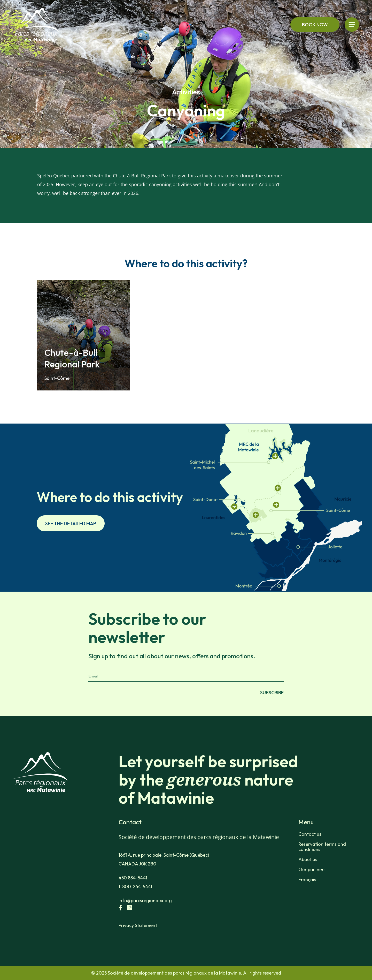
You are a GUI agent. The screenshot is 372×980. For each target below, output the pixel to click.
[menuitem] (328, 880)
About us (308, 860)
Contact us (310, 834)
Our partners (312, 870)
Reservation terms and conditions (322, 847)
